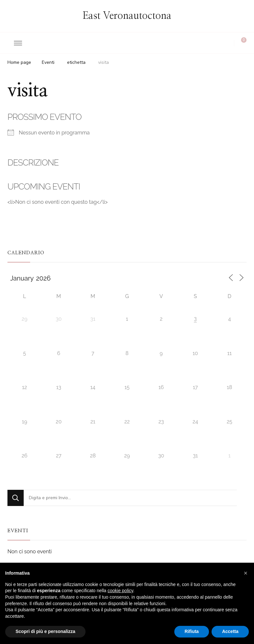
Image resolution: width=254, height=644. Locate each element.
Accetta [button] (230, 631)
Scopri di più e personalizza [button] (45, 631)
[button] (246, 573)
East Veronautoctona (127, 16)
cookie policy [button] (120, 591)
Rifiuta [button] (192, 631)
